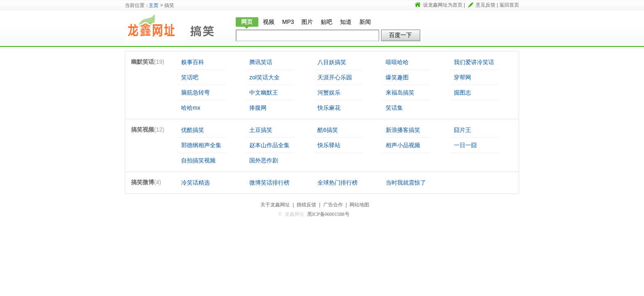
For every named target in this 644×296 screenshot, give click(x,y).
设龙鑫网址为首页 (443, 5)
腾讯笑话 (261, 62)
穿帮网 (462, 77)
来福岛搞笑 (400, 92)
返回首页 (509, 5)
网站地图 (359, 205)
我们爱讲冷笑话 (474, 62)
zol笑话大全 (264, 77)
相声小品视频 (403, 145)
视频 (269, 22)
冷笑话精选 (195, 183)
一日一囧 (465, 145)
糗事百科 (193, 62)
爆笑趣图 (397, 77)
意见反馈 (485, 5)
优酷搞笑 (193, 130)
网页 (247, 22)
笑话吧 (190, 77)
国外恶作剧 (264, 160)
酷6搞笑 (328, 130)
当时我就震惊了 (406, 183)
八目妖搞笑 (332, 62)
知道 (346, 22)
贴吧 (327, 22)
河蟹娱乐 (329, 92)
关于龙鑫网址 (275, 205)
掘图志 (462, 92)
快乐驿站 (329, 145)
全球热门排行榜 (338, 183)
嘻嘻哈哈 (397, 62)
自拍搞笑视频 (198, 160)
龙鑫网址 (156, 28)
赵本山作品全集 (269, 145)
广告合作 (333, 205)
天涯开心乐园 (335, 77)
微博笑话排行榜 (269, 183)
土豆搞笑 (261, 130)
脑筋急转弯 (195, 92)
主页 (154, 5)
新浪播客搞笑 (403, 130)
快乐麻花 (329, 108)
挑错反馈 (306, 205)
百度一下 (400, 35)
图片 (307, 22)
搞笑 (207, 28)
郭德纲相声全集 (201, 145)
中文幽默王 (264, 92)
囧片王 (462, 130)
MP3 (288, 22)
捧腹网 (258, 108)
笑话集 (394, 108)
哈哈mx (191, 108)
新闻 (365, 22)
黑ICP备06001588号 (328, 214)
